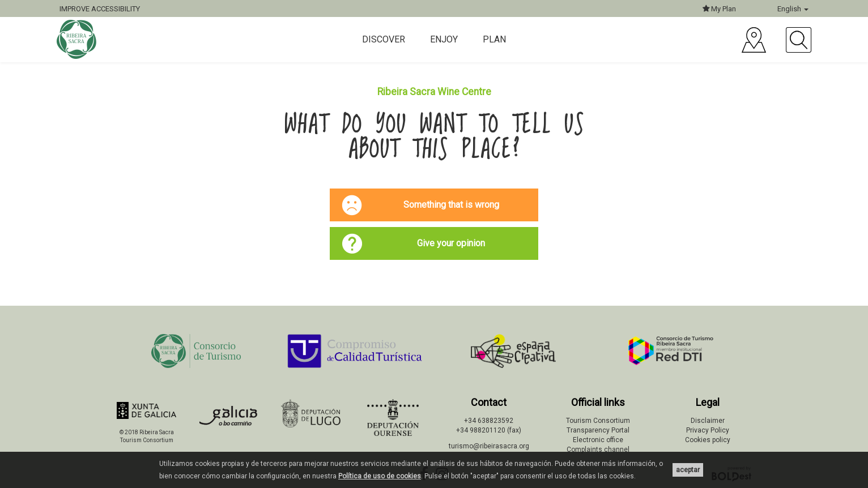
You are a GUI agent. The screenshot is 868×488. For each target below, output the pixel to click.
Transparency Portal (598, 430)
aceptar (688, 470)
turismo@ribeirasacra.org (489, 446)
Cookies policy (708, 440)
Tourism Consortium (598, 421)
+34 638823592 (489, 421)
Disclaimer (708, 421)
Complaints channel (598, 450)
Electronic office (598, 440)
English (793, 9)
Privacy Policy (708, 430)
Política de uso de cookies (380, 476)
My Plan (719, 9)
